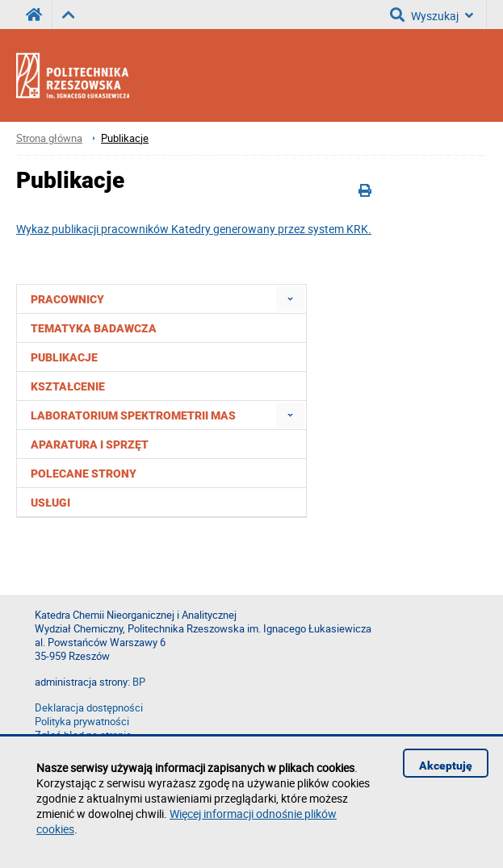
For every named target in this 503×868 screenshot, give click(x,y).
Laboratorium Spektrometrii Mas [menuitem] (133, 415)
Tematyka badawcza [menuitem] (94, 328)
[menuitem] (290, 299)
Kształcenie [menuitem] (68, 386)
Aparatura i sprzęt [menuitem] (90, 444)
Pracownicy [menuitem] (67, 299)
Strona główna (49, 138)
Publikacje (125, 138)
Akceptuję (446, 766)
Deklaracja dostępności (89, 708)
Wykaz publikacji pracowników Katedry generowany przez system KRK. (194, 229)
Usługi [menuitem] (50, 503)
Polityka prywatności (82, 722)
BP (139, 682)
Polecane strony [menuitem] (84, 474)
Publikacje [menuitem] (64, 357)
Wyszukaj (432, 15)
